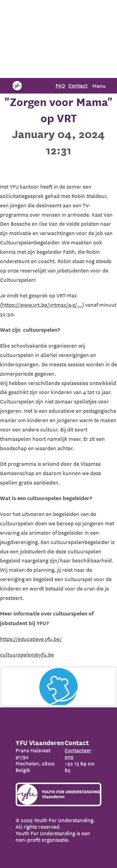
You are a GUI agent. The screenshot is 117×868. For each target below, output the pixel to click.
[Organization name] (17, 86)
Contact (78, 86)
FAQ (60, 86)
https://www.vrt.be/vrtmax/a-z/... (42, 305)
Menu (99, 86)
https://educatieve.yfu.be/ (31, 639)
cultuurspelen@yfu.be (27, 655)
